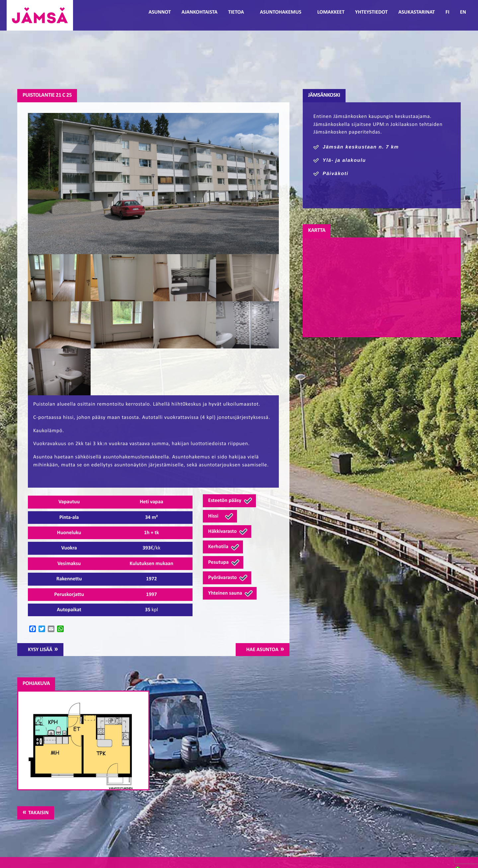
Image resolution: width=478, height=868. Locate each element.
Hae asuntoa (262, 650)
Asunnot (160, 12)
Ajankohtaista (199, 12)
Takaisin (38, 813)
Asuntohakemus (281, 12)
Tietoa (236, 12)
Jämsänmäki (40, 15)
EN (463, 12)
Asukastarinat (417, 12)
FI (447, 12)
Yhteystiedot (371, 12)
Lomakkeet (331, 12)
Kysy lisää (40, 650)
